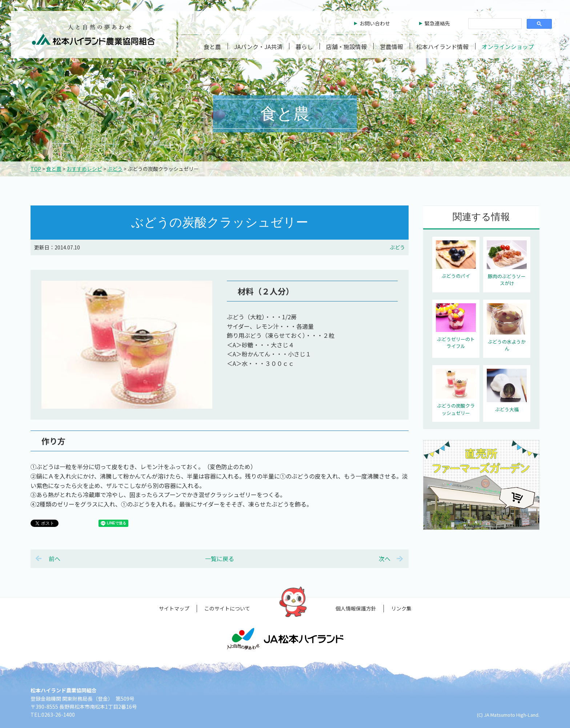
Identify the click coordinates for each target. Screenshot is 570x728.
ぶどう (115, 169)
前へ (55, 559)
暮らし (304, 47)
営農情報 (392, 47)
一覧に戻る (220, 559)
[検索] (494, 24)
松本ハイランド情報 (442, 47)
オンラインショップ (508, 47)
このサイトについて (227, 608)
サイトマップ (174, 608)
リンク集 (401, 608)
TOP (36, 169)
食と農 (212, 47)
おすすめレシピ (84, 169)
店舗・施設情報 (346, 47)
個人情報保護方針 (356, 608)
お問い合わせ (375, 23)
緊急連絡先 (437, 23)
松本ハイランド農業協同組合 (94, 35)
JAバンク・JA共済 (258, 47)
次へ (385, 559)
